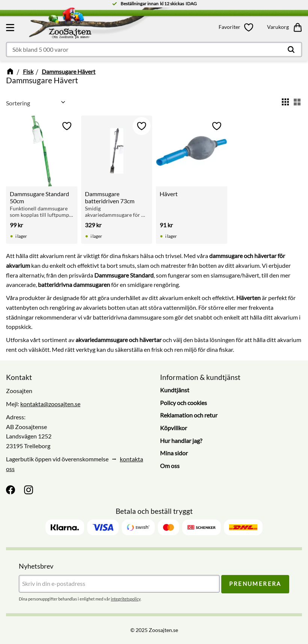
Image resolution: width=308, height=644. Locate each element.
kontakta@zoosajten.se (50, 404)
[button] (11, 27)
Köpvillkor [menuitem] (174, 428)
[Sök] (291, 50)
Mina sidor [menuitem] (174, 453)
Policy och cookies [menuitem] (183, 403)
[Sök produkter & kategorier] (154, 50)
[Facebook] (11, 490)
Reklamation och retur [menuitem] (189, 415)
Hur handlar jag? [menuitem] (181, 441)
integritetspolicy (126, 599)
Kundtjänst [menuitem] (175, 390)
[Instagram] (29, 490)
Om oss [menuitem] (170, 466)
